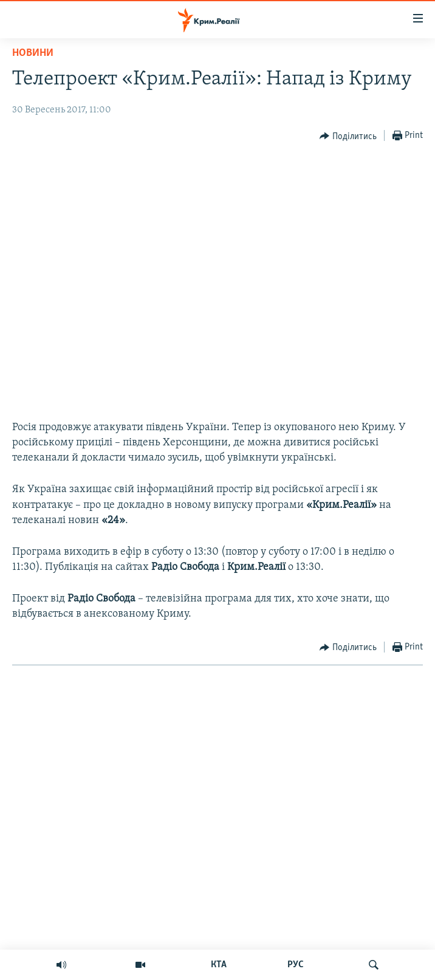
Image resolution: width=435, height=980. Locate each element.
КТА (219, 965)
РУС (296, 965)
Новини (33, 53)
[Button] (348, 136)
